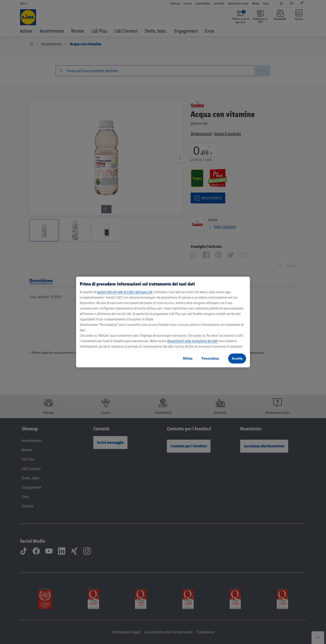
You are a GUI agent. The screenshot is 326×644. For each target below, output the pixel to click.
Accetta (237, 358)
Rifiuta (188, 358)
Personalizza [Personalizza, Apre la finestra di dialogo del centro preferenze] (210, 358)
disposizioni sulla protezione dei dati (192, 341)
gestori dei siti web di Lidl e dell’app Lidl (125, 292)
